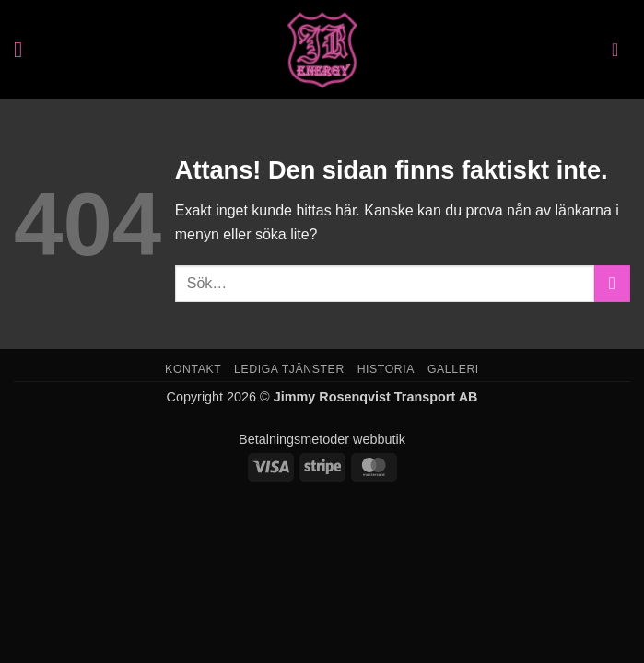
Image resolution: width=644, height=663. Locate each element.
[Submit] (612, 283)
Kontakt (193, 369)
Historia (386, 369)
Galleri (453, 369)
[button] (25, 49)
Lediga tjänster (289, 369)
